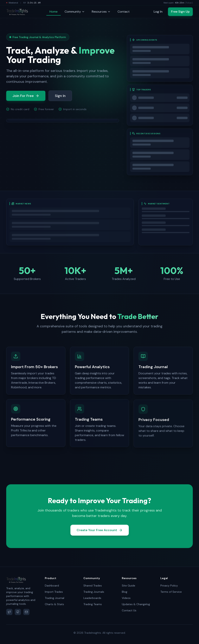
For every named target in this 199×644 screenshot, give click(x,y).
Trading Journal (55, 598)
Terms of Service (171, 592)
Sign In (60, 96)
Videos (126, 598)
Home (54, 12)
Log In (158, 12)
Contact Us (129, 610)
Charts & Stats (54, 604)
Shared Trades (93, 586)
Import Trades (54, 592)
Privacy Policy (169, 586)
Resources (101, 12)
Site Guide (128, 586)
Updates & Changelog (136, 604)
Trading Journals (94, 592)
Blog (125, 592)
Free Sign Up (180, 12)
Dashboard (52, 586)
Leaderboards (92, 598)
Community (75, 12)
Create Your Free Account (100, 531)
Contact (124, 12)
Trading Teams (93, 604)
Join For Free (26, 96)
